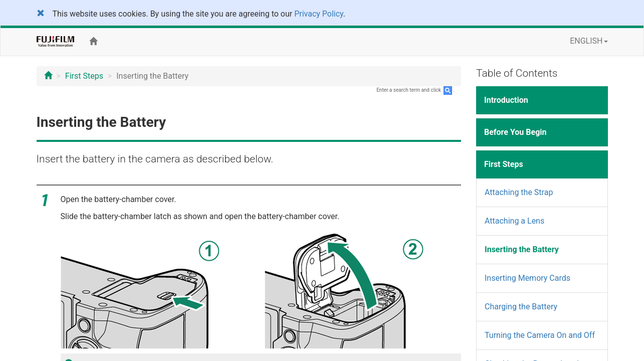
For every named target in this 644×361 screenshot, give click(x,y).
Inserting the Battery (522, 249)
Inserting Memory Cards (527, 278)
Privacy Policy (319, 14)
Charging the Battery (521, 307)
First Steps (84, 76)
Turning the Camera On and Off (540, 335)
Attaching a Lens (514, 221)
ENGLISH (589, 41)
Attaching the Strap (519, 192)
